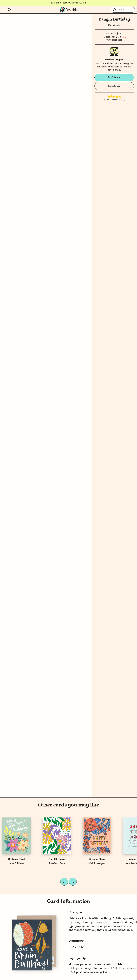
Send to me (114, 86)
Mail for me (114, 77)
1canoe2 (116, 25)
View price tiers (114, 40)
